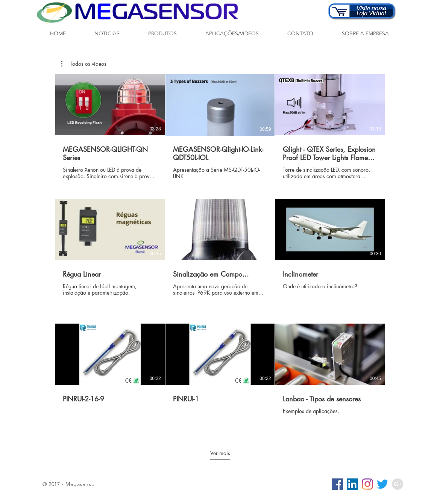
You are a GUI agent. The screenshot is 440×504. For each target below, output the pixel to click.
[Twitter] (382, 484)
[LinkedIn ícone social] (352, 484)
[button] (162, 34)
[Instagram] (367, 484)
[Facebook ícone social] (337, 484)
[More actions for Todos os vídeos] (84, 64)
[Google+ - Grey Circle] (398, 484)
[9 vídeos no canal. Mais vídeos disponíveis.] (220, 252)
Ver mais (220, 453)
